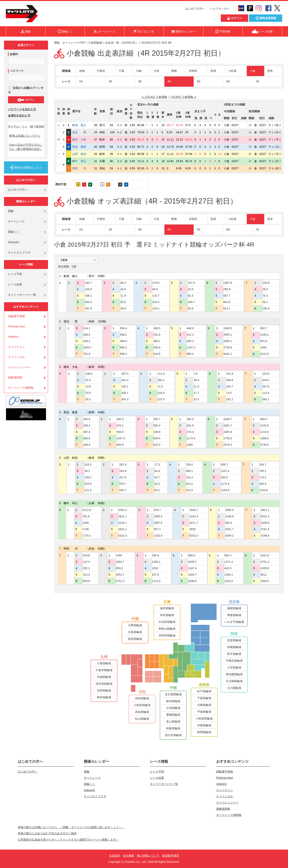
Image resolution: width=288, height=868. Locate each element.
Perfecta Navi (17, 326)
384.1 (266, 399)
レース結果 (15, 284)
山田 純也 (82, 154)
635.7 (123, 490)
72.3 (160, 386)
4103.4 (194, 516)
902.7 (264, 328)
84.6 (155, 289)
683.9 (120, 445)
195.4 (266, 308)
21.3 (196, 386)
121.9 (88, 490)
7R (257, 81)
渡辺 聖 (82, 132)
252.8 (157, 335)
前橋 (82, 71)
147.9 (191, 283)
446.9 (190, 328)
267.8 (266, 386)
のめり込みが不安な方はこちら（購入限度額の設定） (26, 147)
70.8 (88, 393)
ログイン (26, 100)
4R (169, 81)
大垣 (156, 71)
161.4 (189, 477)
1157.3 (191, 347)
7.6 (195, 374)
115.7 (156, 296)
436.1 (125, 393)
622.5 (157, 445)
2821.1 (122, 516)
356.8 (229, 380)
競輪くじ (14, 232)
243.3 (88, 465)
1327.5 (121, 438)
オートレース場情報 (21, 388)
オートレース (16, 221)
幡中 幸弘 (82, 161)
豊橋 (174, 71)
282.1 (86, 568)
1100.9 (264, 425)
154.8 (266, 283)
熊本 (270, 71)
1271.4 (228, 562)
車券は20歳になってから (25, 136)
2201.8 (228, 581)
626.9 (263, 484)
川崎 (139, 71)
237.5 (161, 399)
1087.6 (228, 432)
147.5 (86, 562)
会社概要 (129, 856)
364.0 (123, 341)
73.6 (229, 393)
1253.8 (225, 490)
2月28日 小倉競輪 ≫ (184, 97)
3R (140, 81)
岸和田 (193, 71)
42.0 (123, 289)
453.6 (87, 419)
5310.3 (122, 536)
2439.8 (229, 516)
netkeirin (13, 337)
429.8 (86, 555)
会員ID (14, 54)
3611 (263, 575)
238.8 (157, 432)
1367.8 (228, 283)
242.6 (123, 471)
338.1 (88, 296)
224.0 (161, 393)
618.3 (87, 341)
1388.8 (264, 438)
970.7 (123, 484)
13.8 (88, 386)
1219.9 (264, 432)
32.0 (196, 399)
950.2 (123, 354)
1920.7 (87, 347)
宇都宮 (101, 71)
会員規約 (115, 856)
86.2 (123, 283)
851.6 (264, 341)
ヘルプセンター (220, 9)
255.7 (157, 419)
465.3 (190, 341)
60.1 (157, 490)
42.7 (157, 477)
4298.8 (265, 536)
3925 (192, 529)
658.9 (86, 581)
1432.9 (158, 536)
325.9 (88, 484)
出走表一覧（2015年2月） (122, 43)
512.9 (189, 490)
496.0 (87, 335)
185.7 (191, 302)
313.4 (86, 575)
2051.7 (228, 425)
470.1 (120, 425)
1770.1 (87, 536)
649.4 (157, 438)
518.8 (157, 354)
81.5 (190, 296)
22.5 (190, 289)
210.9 (88, 289)
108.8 (89, 374)
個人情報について (148, 856)
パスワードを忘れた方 (22, 109)
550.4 (123, 328)
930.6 (157, 347)
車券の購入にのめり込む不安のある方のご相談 (47, 833)
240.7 (88, 283)
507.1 (157, 529)
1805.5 (158, 516)
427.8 (123, 477)
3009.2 (229, 536)
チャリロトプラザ (19, 253)
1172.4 (191, 438)
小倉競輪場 (95, 43)
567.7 (227, 296)
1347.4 (225, 471)
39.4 (196, 380)
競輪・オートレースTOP (69, 43)
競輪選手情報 (17, 316)
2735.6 (228, 347)
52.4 (88, 380)
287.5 (125, 374)
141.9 (229, 374)
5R (199, 81)
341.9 (88, 308)
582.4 (228, 523)
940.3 (88, 302)
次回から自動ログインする (26, 90)
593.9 (120, 432)
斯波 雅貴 (82, 147)
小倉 (253, 71)
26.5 (265, 289)
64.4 (157, 471)
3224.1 (122, 523)
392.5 (120, 419)
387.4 (87, 432)
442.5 (228, 568)
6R (228, 81)
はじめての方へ (195, 9)
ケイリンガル (17, 357)
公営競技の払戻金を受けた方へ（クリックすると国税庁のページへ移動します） (68, 840)
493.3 (125, 399)
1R (81, 81)
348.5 (157, 328)
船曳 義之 (82, 125)
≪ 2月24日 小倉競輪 (154, 97)
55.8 (123, 302)
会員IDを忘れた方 (19, 115)
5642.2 (228, 354)
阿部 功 (82, 168)
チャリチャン (17, 347)
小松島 (232, 71)
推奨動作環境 (171, 856)
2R (110, 81)
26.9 (123, 308)
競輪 (11, 211)
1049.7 (228, 419)
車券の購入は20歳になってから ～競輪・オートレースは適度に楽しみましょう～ (71, 827)
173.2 (263, 477)
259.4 (87, 425)
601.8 (227, 302)
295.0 (224, 477)
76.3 (265, 296)
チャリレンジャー (19, 367)
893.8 (87, 438)
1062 (190, 445)
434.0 (266, 380)
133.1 (156, 308)
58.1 (265, 302)
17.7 (196, 393)
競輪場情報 (15, 377)
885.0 (190, 354)
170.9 (156, 283)
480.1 (157, 341)
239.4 (189, 465)
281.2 (229, 399)
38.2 (87, 471)
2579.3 (228, 445)
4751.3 (120, 581)
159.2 (88, 477)
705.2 (263, 471)
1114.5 (156, 581)
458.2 (123, 335)
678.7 (157, 510)
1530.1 (264, 335)
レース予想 (15, 274)
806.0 (264, 419)
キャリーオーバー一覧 (22, 295)
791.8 (87, 354)
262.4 (125, 380)
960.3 (123, 347)
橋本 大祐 (82, 139)
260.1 (161, 380)
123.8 (266, 374)
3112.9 (264, 354)
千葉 (121, 71)
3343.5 (228, 328)
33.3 (157, 484)
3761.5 (122, 510)
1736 (85, 529)
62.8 (190, 308)
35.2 (88, 399)
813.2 (189, 484)
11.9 (123, 296)
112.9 (266, 393)
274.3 (190, 432)
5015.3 (265, 516)
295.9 (227, 289)
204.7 (229, 386)
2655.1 (228, 335)
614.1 (227, 308)
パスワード (17, 71)
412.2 (190, 335)
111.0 (161, 374)
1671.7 (194, 523)
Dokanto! (14, 242)
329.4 (156, 302)
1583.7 (120, 562)
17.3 (157, 465)
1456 (263, 347)
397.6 (123, 465)
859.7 (224, 465)
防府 (213, 71)
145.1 (125, 386)
